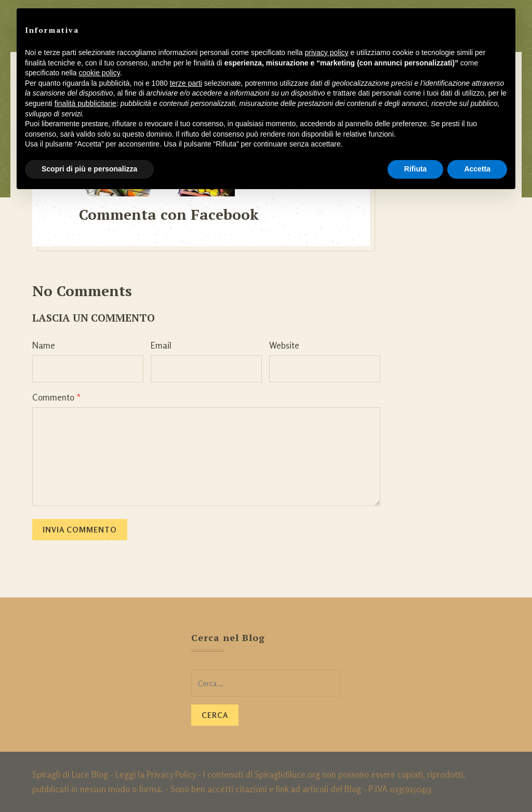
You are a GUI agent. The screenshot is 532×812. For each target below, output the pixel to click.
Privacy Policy (171, 774)
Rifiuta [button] (416, 169)
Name (44, 345)
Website (284, 345)
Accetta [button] (477, 169)
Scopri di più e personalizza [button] (89, 169)
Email (161, 345)
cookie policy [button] (99, 73)
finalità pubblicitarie (85, 103)
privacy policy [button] (327, 52)
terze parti (186, 83)
